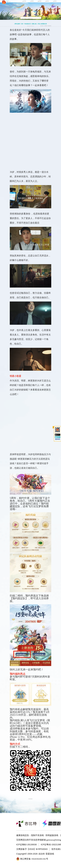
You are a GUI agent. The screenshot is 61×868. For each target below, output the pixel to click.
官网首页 (46, 26)
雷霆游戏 (50, 854)
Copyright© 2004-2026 (27, 854)
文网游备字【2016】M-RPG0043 (32, 849)
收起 (54, 427)
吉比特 (42, 854)
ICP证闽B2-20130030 (27, 845)
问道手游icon (4, 2)
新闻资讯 (50, 26)
